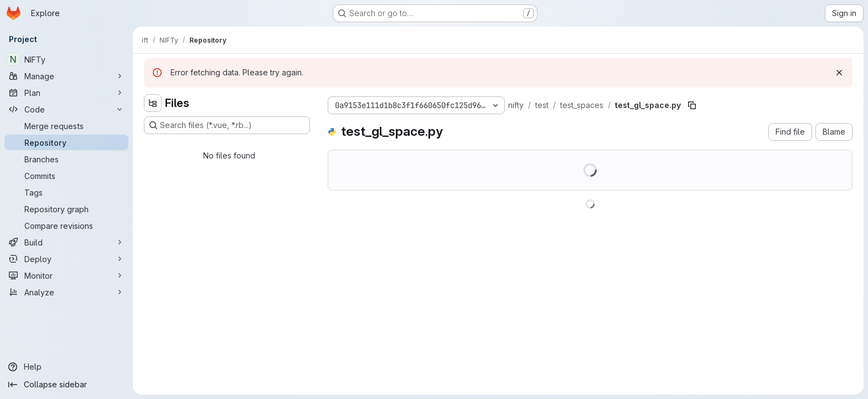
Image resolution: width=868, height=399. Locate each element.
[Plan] (66, 93)
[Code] (66, 109)
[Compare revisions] (66, 226)
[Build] (66, 242)
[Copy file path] (692, 105)
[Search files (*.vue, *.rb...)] (227, 125)
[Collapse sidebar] (66, 385)
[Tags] (66, 192)
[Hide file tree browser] (153, 103)
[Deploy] (66, 259)
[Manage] (66, 76)
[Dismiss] (839, 73)
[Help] (66, 367)
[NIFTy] (66, 59)
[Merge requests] (66, 126)
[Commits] (66, 176)
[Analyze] (66, 292)
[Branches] (66, 159)
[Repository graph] (66, 209)
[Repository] (66, 142)
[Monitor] (66, 275)
